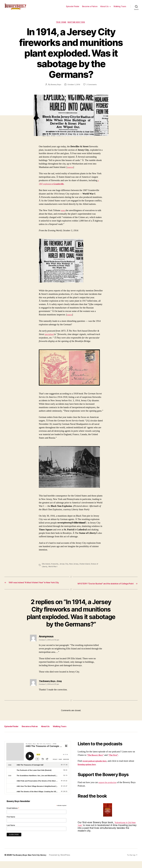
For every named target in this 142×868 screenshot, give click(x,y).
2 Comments (92, 88)
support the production (109, 789)
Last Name (11, 832)
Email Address (13, 815)
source (70, 319)
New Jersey (75, 568)
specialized (50, 338)
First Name (11, 824)
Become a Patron (90, 8)
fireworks (55, 568)
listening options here (94, 771)
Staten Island (86, 568)
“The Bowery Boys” (97, 762)
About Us (104, 8)
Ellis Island (46, 568)
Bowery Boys (55, 88)
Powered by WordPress (64, 862)
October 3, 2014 (74, 88)
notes (64, 214)
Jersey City (64, 568)
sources (71, 171)
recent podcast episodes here (97, 768)
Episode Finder (73, 8)
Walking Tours (120, 8)
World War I (53, 570)
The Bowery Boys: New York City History (31, 862)
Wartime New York (78, 26)
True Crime (61, 26)
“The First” (117, 762)
